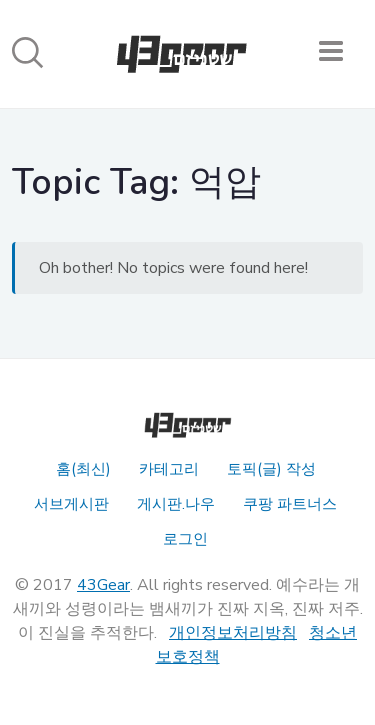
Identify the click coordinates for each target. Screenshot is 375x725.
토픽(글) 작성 (271, 469)
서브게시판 (71, 504)
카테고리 (169, 469)
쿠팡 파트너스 (290, 504)
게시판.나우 (176, 504)
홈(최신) (83, 469)
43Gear (103, 585)
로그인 (185, 539)
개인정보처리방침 (233, 633)
